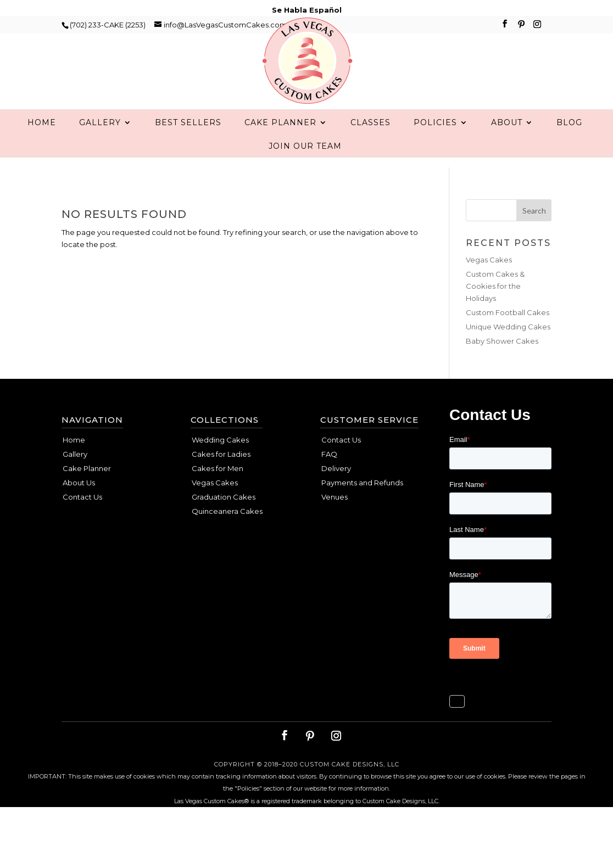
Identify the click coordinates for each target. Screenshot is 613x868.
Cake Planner (280, 145)
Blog (569, 145)
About (507, 145)
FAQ (329, 476)
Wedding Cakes (220, 462)
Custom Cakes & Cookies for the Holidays (495, 308)
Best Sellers (188, 145)
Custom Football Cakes (508, 334)
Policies (435, 145)
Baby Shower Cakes (502, 363)
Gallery (100, 145)
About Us (79, 505)
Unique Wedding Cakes (508, 349)
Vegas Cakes (489, 282)
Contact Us (82, 519)
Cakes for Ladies (221, 476)
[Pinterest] (521, 27)
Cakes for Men (218, 490)
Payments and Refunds (362, 505)
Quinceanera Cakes (227, 533)
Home (42, 145)
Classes (370, 145)
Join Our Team (305, 169)
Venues (335, 519)
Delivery (336, 490)
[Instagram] (537, 27)
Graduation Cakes (224, 519)
